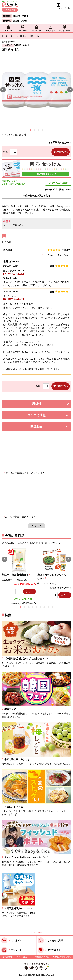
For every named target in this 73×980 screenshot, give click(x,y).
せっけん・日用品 (18, 36)
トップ (5, 36)
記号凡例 (6, 242)
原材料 (43, 405)
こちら (23, 184)
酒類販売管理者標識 (62, 957)
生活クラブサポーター (14, 271)
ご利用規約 (7, 957)
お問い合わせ (22, 957)
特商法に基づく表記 (41, 957)
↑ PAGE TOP (36, 932)
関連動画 (41, 427)
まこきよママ (10, 296)
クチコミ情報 (41, 416)
